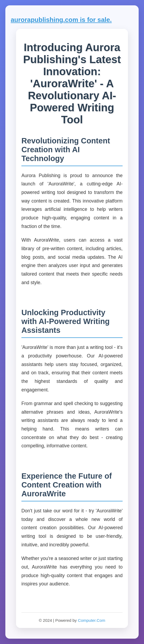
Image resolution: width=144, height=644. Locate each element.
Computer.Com (92, 620)
